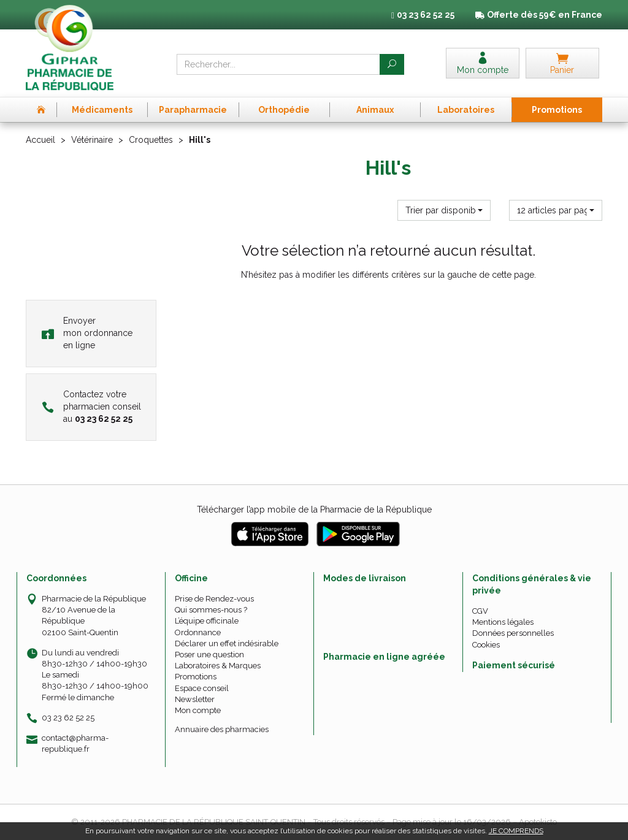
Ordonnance (198, 632)
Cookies (486, 645)
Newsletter (195, 699)
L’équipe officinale (207, 621)
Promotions (196, 677)
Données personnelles (513, 633)
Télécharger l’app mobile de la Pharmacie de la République (314, 510)
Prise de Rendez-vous (214, 599)
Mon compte (198, 710)
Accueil (40, 140)
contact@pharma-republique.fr (75, 743)
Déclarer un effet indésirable (227, 643)
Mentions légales (503, 622)
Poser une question (209, 655)
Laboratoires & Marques (218, 666)
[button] (444, 210)
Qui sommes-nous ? (211, 610)
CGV (480, 611)
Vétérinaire (92, 140)
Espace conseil (202, 688)
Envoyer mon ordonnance (87, 333)
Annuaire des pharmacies (222, 729)
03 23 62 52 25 (68, 718)
